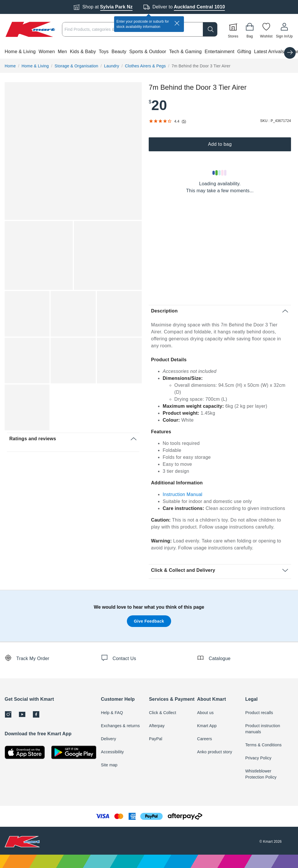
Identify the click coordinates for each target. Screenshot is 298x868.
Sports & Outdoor (148, 52)
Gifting (244, 52)
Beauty (119, 52)
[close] (177, 23)
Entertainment (219, 52)
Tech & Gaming (185, 52)
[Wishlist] (266, 29)
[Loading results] (220, 173)
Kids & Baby (83, 52)
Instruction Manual (183, 494)
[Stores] (233, 29)
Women (47, 52)
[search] (210, 29)
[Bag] (250, 29)
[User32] (284, 29)
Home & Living (20, 52)
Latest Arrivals (269, 52)
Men (63, 52)
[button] (149, 52)
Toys (104, 52)
